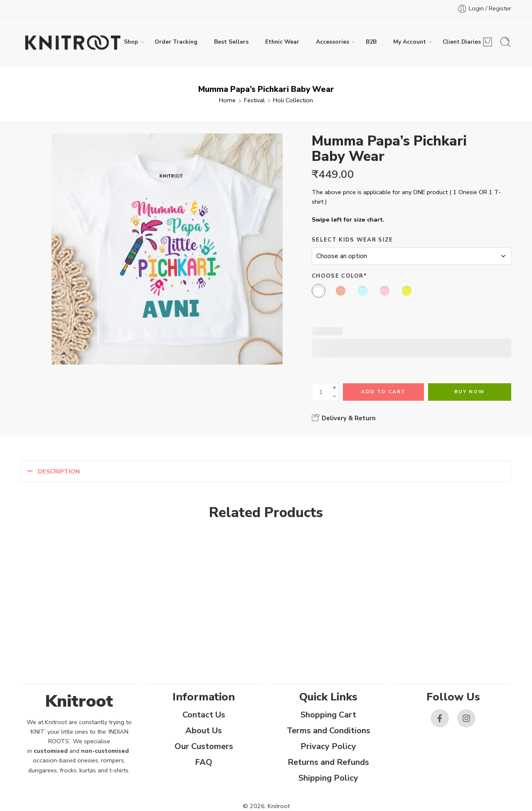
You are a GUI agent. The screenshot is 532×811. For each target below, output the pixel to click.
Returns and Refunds (328, 762)
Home (227, 100)
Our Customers (204, 746)
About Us (204, 731)
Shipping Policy (328, 778)
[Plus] (334, 388)
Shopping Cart (328, 715)
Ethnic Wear (282, 42)
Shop (131, 42)
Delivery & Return (344, 418)
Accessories (332, 42)
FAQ (204, 762)
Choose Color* (339, 276)
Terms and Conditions (329, 731)
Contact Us (204, 715)
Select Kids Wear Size (352, 240)
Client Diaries (462, 42)
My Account (410, 42)
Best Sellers (231, 42)
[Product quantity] (321, 392)
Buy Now (469, 392)
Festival (254, 100)
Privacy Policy (328, 746)
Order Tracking (176, 42)
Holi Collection (293, 100)
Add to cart (383, 392)
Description (59, 471)
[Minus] (334, 396)
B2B (371, 42)
